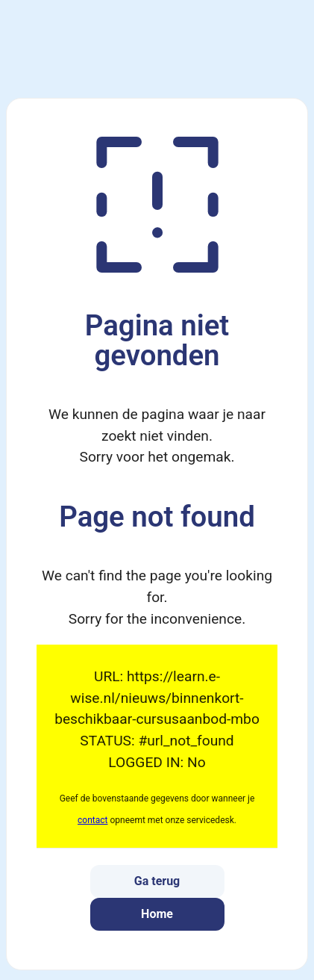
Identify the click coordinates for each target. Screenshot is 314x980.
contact (92, 820)
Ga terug (157, 881)
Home (157, 914)
